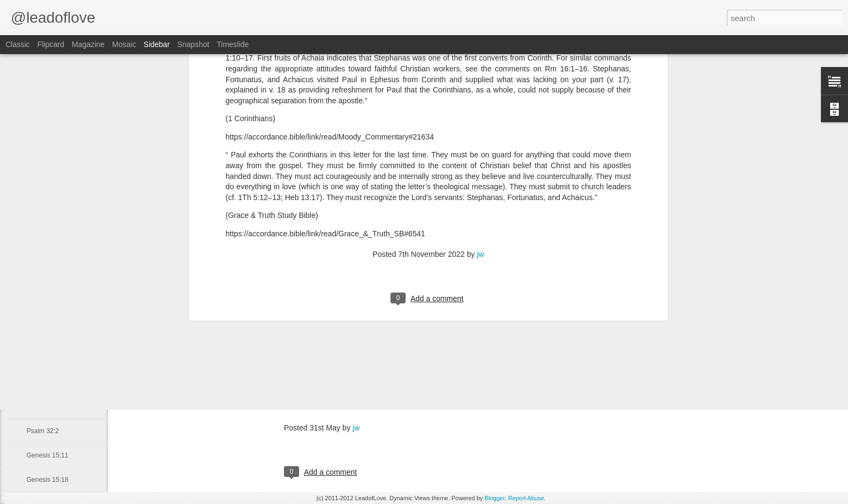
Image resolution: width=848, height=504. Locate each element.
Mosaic (124, 44)
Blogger (495, 498)
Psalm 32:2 (43, 431)
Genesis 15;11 (47, 455)
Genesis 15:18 (47, 480)
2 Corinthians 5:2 (51, 334)
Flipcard (51, 44)
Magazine (88, 44)
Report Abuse (526, 498)
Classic (18, 44)
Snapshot (193, 44)
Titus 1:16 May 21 (52, 309)
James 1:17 (43, 407)
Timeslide (233, 44)
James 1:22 (43, 358)
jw (481, 85)
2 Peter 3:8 (42, 382)
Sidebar (157, 44)
